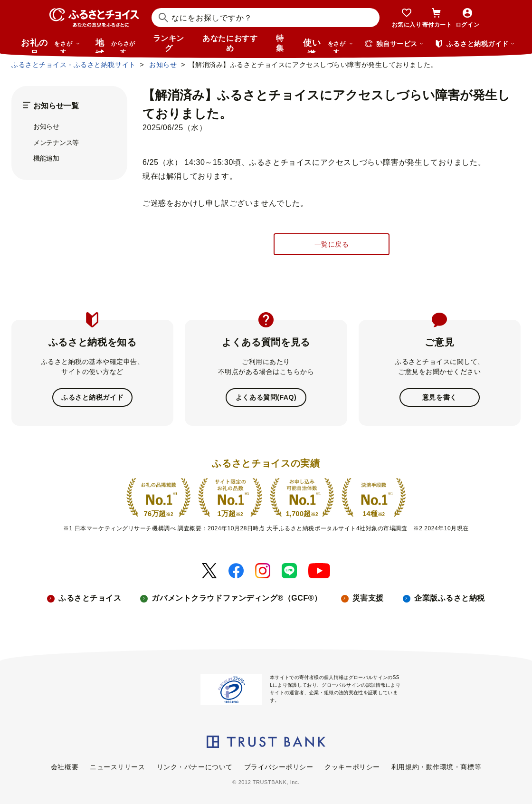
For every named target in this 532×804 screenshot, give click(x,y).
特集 (280, 43)
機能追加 (46, 158)
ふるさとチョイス (90, 598)
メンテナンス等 (56, 143)
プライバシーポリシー (279, 767)
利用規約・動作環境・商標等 (436, 767)
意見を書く (440, 397)
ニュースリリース (117, 767)
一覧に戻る (332, 244)
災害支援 (368, 598)
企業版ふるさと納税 (450, 598)
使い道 (328, 46)
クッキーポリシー (352, 767)
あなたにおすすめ (230, 43)
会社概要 (65, 767)
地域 (117, 46)
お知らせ (46, 126)
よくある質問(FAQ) (266, 397)
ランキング (169, 43)
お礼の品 (50, 46)
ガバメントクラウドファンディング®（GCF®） (237, 598)
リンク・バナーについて (195, 767)
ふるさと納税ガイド (92, 397)
